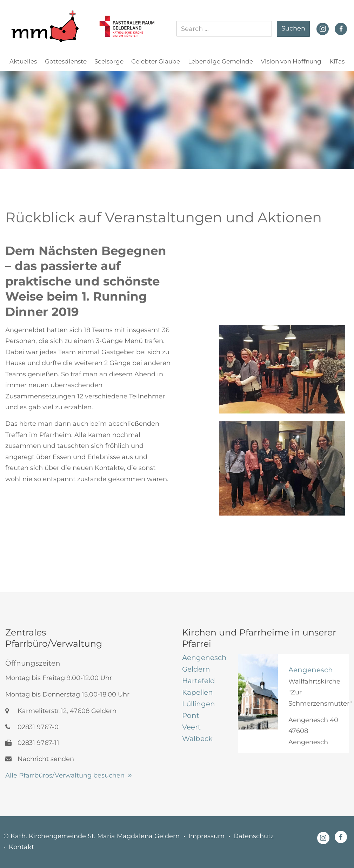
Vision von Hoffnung (291, 61)
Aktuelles (23, 61)
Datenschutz (253, 836)
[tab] (205, 658)
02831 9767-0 (32, 727)
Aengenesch (311, 670)
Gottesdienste (66, 61)
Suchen (293, 28)
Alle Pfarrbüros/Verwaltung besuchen (65, 775)
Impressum (206, 836)
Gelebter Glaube (156, 61)
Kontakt (21, 847)
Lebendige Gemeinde (221, 61)
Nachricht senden (40, 759)
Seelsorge (109, 61)
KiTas (337, 61)
